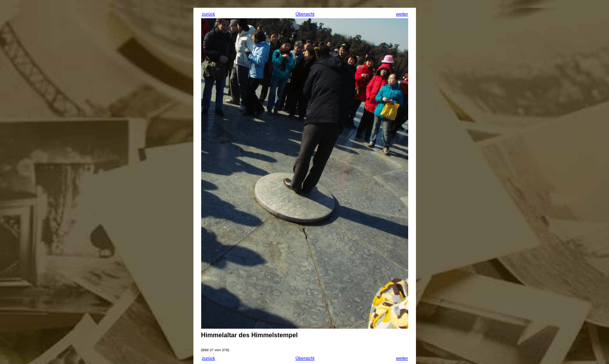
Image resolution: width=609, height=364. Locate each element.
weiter (402, 14)
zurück (209, 14)
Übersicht (305, 14)
